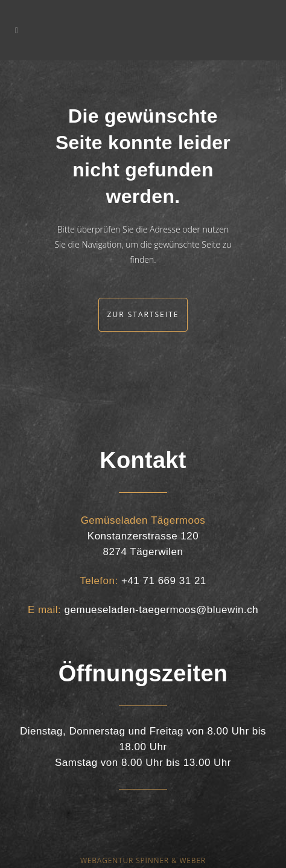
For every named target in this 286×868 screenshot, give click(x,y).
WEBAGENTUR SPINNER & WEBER (143, 860)
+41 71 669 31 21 (164, 581)
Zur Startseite (143, 314)
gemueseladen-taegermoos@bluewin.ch (162, 610)
